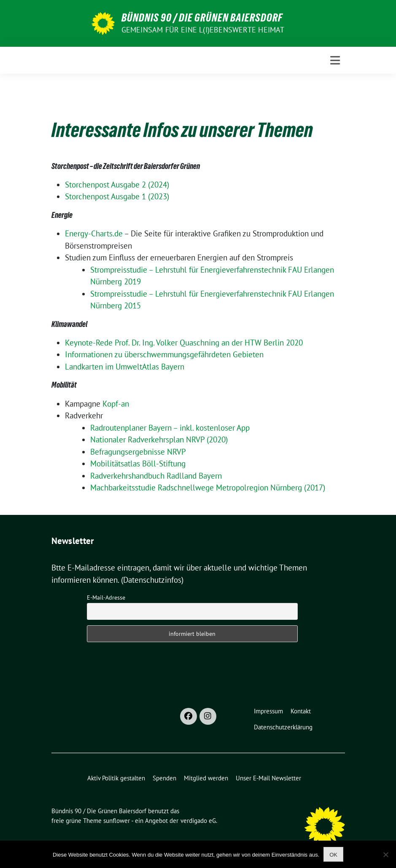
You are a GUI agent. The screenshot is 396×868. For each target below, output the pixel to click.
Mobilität (64, 385)
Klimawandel (69, 324)
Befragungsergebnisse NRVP (138, 452)
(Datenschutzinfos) (152, 580)
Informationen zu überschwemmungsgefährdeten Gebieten (164, 354)
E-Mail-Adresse (106, 597)
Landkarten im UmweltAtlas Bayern (125, 367)
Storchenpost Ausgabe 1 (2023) (117, 196)
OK (333, 855)
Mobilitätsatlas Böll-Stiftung (138, 463)
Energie (62, 215)
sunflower (117, 821)
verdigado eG (198, 821)
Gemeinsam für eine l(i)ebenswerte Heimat (203, 30)
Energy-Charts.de (94, 233)
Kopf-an (116, 404)
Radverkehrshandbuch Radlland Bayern (156, 476)
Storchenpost (71, 166)
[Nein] (385, 855)
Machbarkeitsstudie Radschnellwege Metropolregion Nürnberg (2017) (208, 488)
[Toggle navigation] (335, 60)
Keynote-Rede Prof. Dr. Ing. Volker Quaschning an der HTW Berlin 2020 (184, 343)
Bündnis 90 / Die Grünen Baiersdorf (202, 18)
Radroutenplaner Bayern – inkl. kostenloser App (170, 428)
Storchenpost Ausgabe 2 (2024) (117, 185)
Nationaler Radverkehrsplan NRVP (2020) (159, 439)
